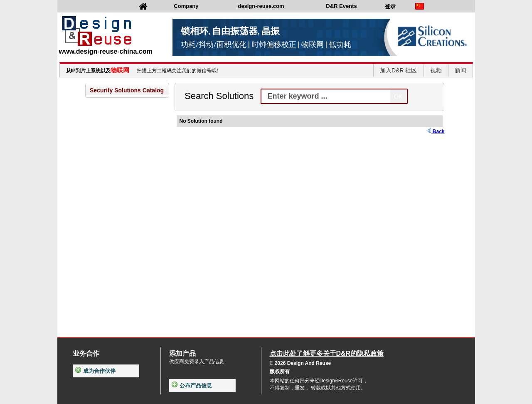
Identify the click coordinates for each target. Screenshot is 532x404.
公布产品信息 (192, 385)
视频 (436, 70)
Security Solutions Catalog (127, 90)
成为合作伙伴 (95, 371)
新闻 (461, 70)
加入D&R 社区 (398, 70)
